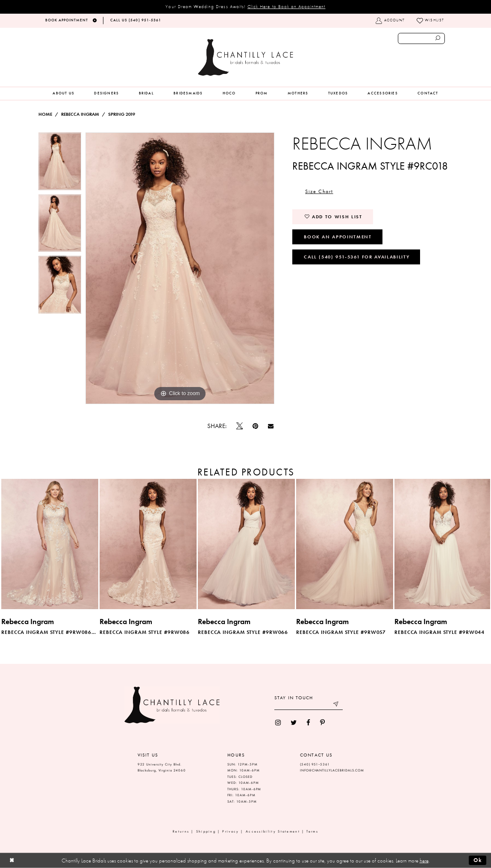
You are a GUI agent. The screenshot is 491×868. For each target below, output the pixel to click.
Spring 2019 (122, 114)
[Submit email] (336, 705)
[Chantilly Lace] (245, 57)
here (424, 861)
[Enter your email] (309, 705)
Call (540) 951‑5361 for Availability (357, 257)
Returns (181, 831)
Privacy (231, 831)
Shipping (206, 831)
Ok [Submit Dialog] (478, 860)
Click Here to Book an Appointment (287, 6)
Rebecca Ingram (80, 114)
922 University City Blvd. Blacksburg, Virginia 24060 (162, 768)
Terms (312, 831)
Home (45, 114)
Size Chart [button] (319, 191)
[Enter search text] (422, 38)
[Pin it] (255, 426)
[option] (60, 163)
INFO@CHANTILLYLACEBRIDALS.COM (332, 770)
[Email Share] (271, 426)
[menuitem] (63, 94)
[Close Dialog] (12, 861)
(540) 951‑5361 (315, 764)
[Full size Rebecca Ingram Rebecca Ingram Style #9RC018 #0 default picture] (180, 268)
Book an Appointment (338, 237)
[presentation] (50, 544)
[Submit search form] (438, 38)
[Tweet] (239, 426)
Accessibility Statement (273, 831)
